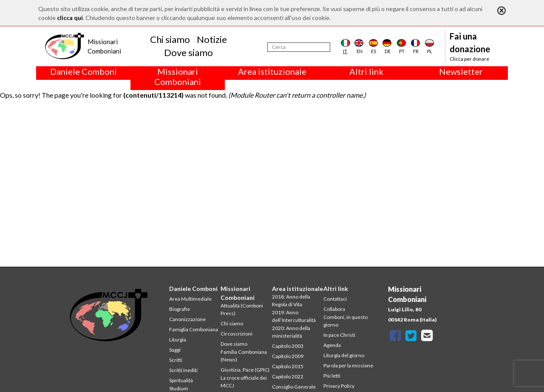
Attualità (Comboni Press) (242, 309)
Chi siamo (170, 39)
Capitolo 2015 (288, 366)
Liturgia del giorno (344, 355)
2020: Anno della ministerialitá (291, 332)
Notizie (212, 39)
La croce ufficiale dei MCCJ (244, 382)
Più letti (332, 376)
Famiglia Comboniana (194, 329)
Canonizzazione (187, 319)
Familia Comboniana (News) (244, 356)
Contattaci (335, 299)
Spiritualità (181, 380)
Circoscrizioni (237, 334)
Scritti (176, 360)
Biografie (180, 309)
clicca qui (70, 18)
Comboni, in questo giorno (346, 321)
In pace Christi (339, 335)
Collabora (334, 309)
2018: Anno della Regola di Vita (291, 300)
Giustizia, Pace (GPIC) (245, 370)
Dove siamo (188, 52)
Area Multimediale (190, 299)
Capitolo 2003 (288, 346)
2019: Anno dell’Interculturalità (294, 316)
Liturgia (178, 340)
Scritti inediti (183, 370)
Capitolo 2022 (288, 376)
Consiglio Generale (294, 387)
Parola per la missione (348, 365)
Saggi (175, 350)
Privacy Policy (339, 386)
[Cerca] (299, 47)
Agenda (332, 345)
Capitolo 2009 (288, 356)
